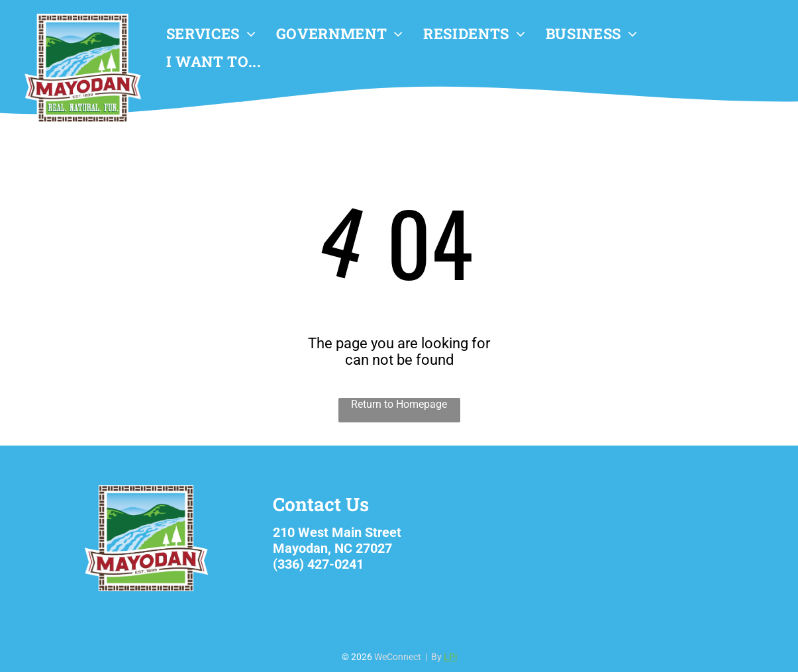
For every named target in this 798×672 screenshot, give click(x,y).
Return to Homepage (399, 404)
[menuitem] (211, 34)
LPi (450, 657)
